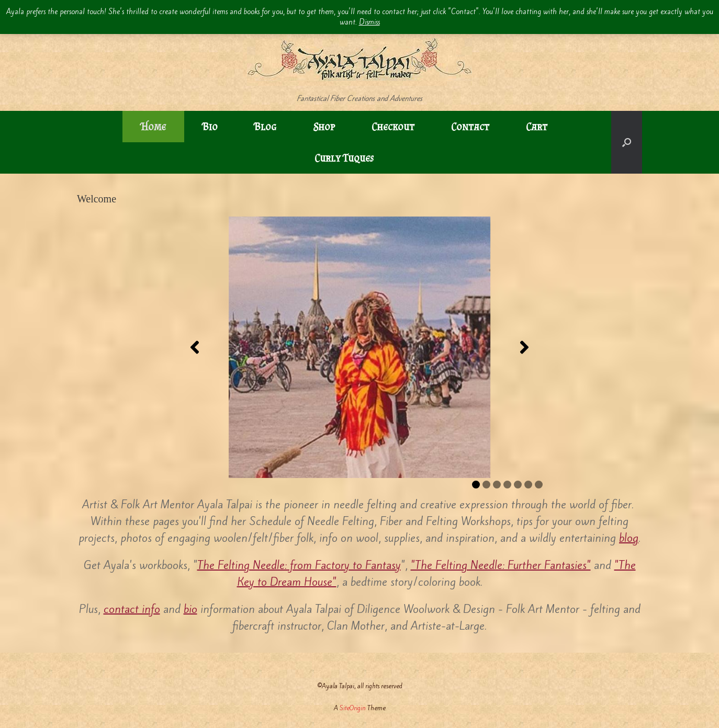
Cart (537, 127)
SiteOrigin (353, 708)
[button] (627, 142)
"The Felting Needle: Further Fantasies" (501, 565)
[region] (359, 347)
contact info (132, 609)
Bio (210, 127)
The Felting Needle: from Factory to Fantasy (299, 565)
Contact (470, 127)
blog (629, 538)
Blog (265, 127)
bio (190, 609)
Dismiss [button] (369, 22)
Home (153, 127)
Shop (324, 127)
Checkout (393, 127)
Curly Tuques (344, 158)
